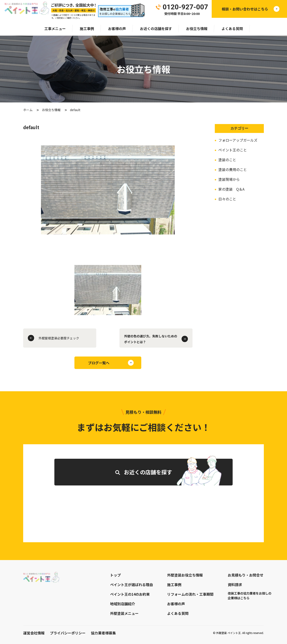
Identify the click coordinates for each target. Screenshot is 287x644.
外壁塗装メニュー (124, 613)
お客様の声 (117, 29)
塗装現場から (229, 179)
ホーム (28, 110)
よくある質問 (232, 29)
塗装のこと (227, 160)
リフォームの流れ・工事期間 (190, 594)
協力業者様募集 (103, 633)
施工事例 (87, 29)
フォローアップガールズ (238, 140)
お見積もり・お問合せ (246, 575)
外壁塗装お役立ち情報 (185, 575)
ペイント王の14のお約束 (130, 594)
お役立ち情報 (197, 29)
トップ (115, 575)
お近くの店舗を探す (156, 29)
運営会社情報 (34, 633)
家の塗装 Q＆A (231, 189)
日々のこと (227, 199)
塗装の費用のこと (233, 169)
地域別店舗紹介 (123, 604)
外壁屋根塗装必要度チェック (59, 338)
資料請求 (235, 585)
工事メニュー (55, 29)
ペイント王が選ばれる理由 (131, 585)
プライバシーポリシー (68, 633)
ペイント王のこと (233, 150)
